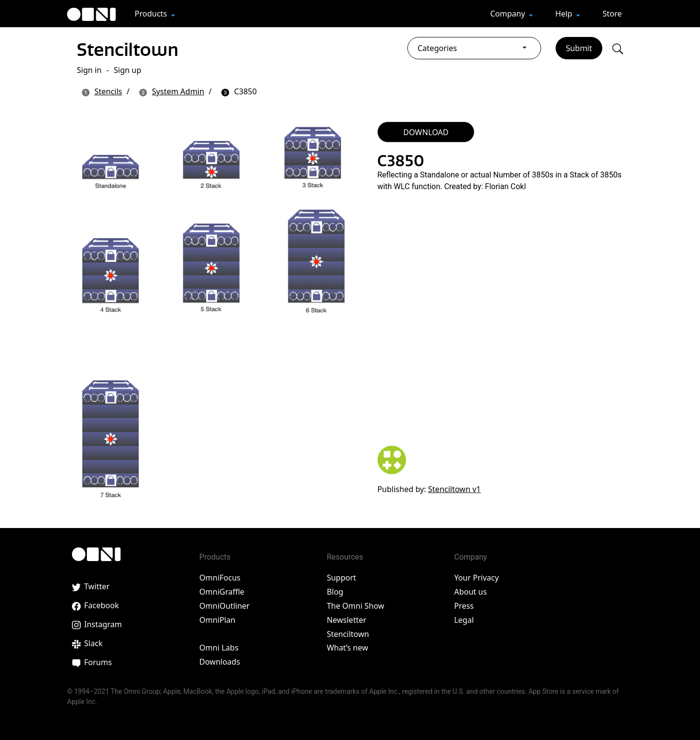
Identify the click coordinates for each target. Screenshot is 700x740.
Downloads (220, 662)
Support (341, 578)
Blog (335, 592)
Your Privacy (476, 578)
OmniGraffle (222, 592)
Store (612, 14)
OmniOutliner (224, 606)
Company (508, 14)
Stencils (108, 91)
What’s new (347, 648)
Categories (437, 48)
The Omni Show (355, 606)
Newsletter (346, 620)
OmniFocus (220, 578)
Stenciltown (133, 49)
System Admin (178, 91)
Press (464, 606)
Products (152, 14)
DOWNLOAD (426, 132)
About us (470, 592)
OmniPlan (217, 620)
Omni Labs (219, 648)
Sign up (128, 70)
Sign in (89, 70)
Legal (464, 620)
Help (565, 14)
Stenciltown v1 (455, 489)
